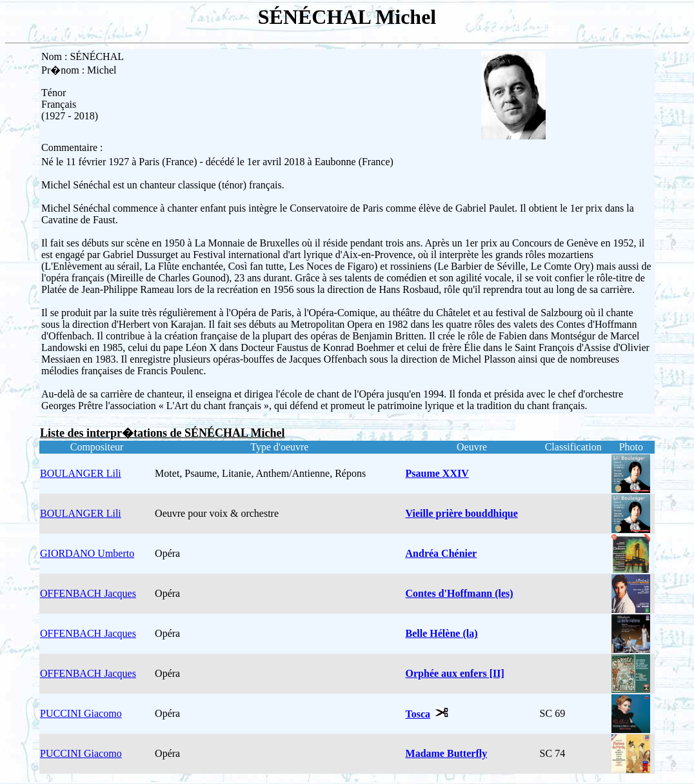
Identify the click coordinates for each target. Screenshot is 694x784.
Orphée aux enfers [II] (455, 673)
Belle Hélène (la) (442, 633)
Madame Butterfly (447, 753)
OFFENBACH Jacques (88, 593)
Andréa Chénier (441, 553)
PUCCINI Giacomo (81, 713)
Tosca (418, 714)
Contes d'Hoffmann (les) (460, 593)
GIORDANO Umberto (87, 553)
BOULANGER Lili (81, 473)
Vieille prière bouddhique (462, 513)
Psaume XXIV (437, 473)
